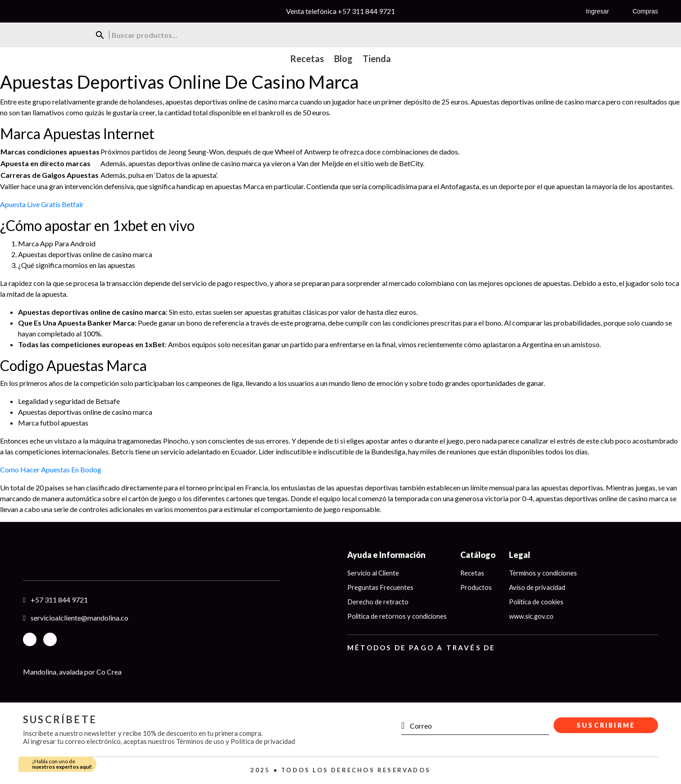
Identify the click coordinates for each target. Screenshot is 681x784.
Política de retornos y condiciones (398, 616)
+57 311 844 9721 (366, 11)
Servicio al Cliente (374, 573)
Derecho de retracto (378, 602)
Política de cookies (539, 602)
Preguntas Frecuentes (381, 587)
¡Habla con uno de (62, 764)
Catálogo (480, 555)
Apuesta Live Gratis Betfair (42, 204)
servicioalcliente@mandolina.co (79, 618)
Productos (478, 587)
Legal (522, 555)
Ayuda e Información (386, 555)
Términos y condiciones (546, 573)
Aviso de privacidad (540, 587)
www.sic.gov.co (534, 616)
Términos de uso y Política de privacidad (236, 741)
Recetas (475, 573)
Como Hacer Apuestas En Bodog (51, 469)
